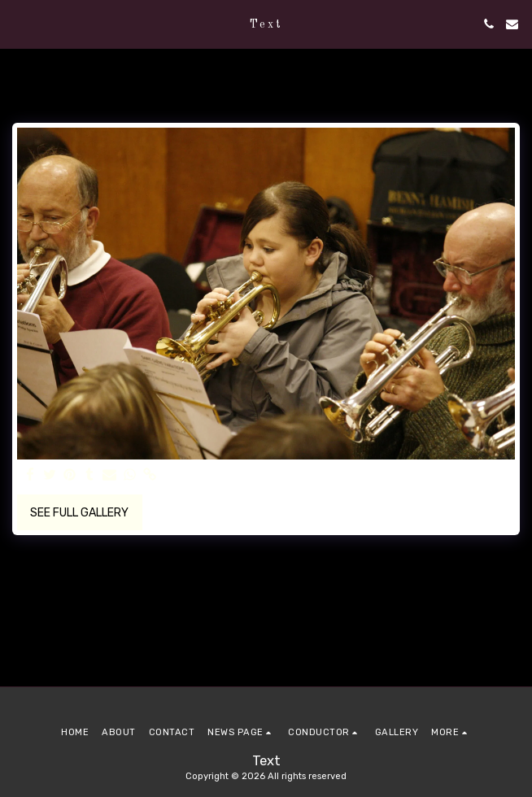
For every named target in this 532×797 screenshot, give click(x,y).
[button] (18, 24)
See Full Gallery (79, 513)
